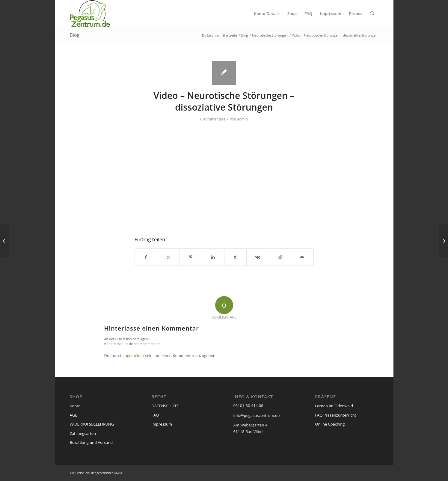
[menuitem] (267, 13)
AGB (74, 415)
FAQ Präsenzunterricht (335, 415)
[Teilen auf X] (168, 257)
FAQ (155, 415)
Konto (75, 406)
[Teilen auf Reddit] (280, 257)
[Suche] (372, 13)
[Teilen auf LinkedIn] (213, 257)
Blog (75, 35)
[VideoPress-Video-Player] (224, 176)
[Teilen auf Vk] (258, 257)
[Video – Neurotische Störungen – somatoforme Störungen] (5, 241)
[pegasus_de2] (90, 13)
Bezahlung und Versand (91, 442)
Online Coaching (330, 424)
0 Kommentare (213, 119)
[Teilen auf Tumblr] (236, 257)
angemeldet (133, 355)
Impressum (162, 424)
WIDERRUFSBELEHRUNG (92, 424)
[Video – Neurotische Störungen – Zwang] (443, 241)
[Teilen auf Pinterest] (191, 257)
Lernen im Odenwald (334, 406)
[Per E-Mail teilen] (302, 257)
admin (242, 119)
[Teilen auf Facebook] (146, 257)
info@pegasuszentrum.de (256, 415)
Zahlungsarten (83, 433)
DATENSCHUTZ (165, 406)
